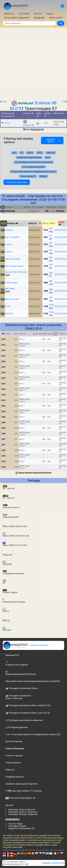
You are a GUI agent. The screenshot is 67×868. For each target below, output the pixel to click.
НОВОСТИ (9, 14)
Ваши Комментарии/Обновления (35, 473)
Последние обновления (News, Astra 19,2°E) (28, 713)
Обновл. (60, 211)
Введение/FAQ (12, 655)
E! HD (8, 306)
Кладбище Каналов (15, 777)
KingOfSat (55, 863)
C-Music (9, 252)
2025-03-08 (60, 230)
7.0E (64, 102)
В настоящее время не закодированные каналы (34, 172)
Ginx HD (9, 314)
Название (10, 211)
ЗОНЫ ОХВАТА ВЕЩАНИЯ (17, 18)
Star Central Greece (14, 266)
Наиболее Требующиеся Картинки (21, 784)
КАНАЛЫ (38, 14)
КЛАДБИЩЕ (39, 18)
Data (48, 157)
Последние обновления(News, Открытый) (18, 697)
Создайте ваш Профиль (17, 663)
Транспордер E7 (28, 176)
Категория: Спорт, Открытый (22, 810)
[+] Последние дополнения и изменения (33, 162)
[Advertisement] (33, 63)
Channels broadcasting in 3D (20, 798)
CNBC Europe (11, 283)
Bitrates (43, 176)
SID (47, 211)
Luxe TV (9, 244)
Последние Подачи (17, 826)
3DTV (40, 153)
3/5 (60, 225)
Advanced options (53, 140)
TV (22, 153)
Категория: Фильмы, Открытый (23, 814)
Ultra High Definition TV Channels (24, 791)
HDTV (30, 153)
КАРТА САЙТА (56, 18)
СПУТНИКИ (24, 14)
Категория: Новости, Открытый (23, 812)
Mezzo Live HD (12, 299)
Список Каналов (13, 763)
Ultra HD (51, 153)
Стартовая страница (25, 645)
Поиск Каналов (14, 741)
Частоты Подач (15, 824)
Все (14, 153)
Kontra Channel (12, 259)
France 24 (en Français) (16, 272)
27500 (61, 222)
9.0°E (17, 108)
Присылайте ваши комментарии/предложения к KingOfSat (33, 681)
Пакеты (50, 14)
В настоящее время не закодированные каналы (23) (33, 734)
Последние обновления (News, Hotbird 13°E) (28, 705)
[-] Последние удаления (33, 167)
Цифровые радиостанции (29, 157)
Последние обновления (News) (22, 688)
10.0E (4, 102)
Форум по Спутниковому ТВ (21, 828)
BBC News (10, 288)
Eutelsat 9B (46, 103)
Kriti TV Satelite (12, 237)
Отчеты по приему (14, 756)
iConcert (9, 230)
